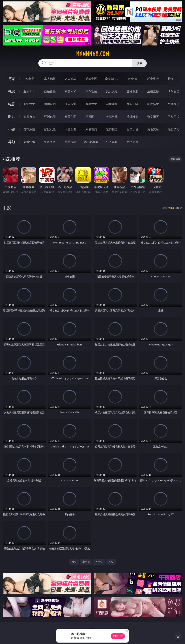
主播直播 (153, 91)
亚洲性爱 (29, 104)
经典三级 (132, 104)
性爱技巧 (174, 129)
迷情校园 (112, 129)
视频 (12, 91)
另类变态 (174, 104)
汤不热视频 (91, 142)
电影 (12, 104)
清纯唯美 (132, 117)
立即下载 (118, 636)
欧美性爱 (91, 104)
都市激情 (29, 129)
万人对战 (70, 79)
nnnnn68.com (92, 54)
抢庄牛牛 (174, 79)
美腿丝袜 (112, 117)
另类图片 (174, 117)
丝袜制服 (132, 91)
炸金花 (132, 79)
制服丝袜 (112, 104)
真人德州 (50, 79)
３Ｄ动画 (91, 91)
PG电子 (29, 79)
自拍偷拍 (50, 91)
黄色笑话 (153, 129)
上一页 (86, 562)
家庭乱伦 (50, 129)
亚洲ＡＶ (29, 91)
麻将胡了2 (112, 79)
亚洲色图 (50, 117)
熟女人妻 (112, 91)
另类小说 (132, 129)
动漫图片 (91, 117)
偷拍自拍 (50, 104)
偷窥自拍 (29, 117)
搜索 (139, 63)
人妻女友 (70, 129)
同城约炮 (29, 142)
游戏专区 (91, 79)
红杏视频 (112, 142)
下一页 (99, 562)
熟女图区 (153, 117)
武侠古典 (91, 129)
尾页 (111, 562)
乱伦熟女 (153, 104)
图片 (12, 117)
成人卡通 (70, 104)
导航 (12, 142)
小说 (12, 129)
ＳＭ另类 (174, 91)
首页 (74, 562)
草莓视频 (70, 142)
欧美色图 (70, 117)
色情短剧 (132, 142)
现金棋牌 (153, 79)
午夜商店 (50, 142)
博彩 (12, 79)
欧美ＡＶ (70, 91)
